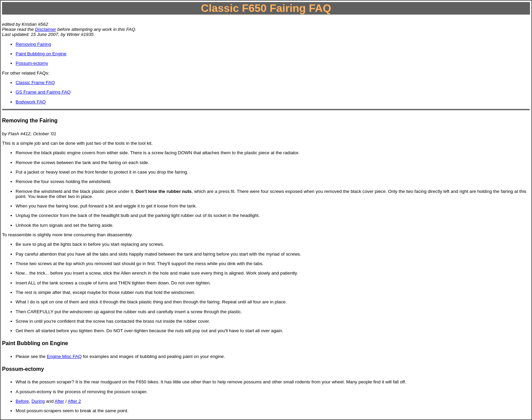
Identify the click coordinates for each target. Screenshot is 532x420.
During (38, 401)
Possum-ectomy (32, 63)
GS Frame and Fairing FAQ (43, 92)
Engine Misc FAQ (64, 356)
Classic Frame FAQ (35, 83)
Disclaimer (45, 29)
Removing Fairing (33, 44)
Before (22, 401)
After (59, 401)
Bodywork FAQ (31, 102)
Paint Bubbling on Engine (41, 54)
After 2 (74, 401)
